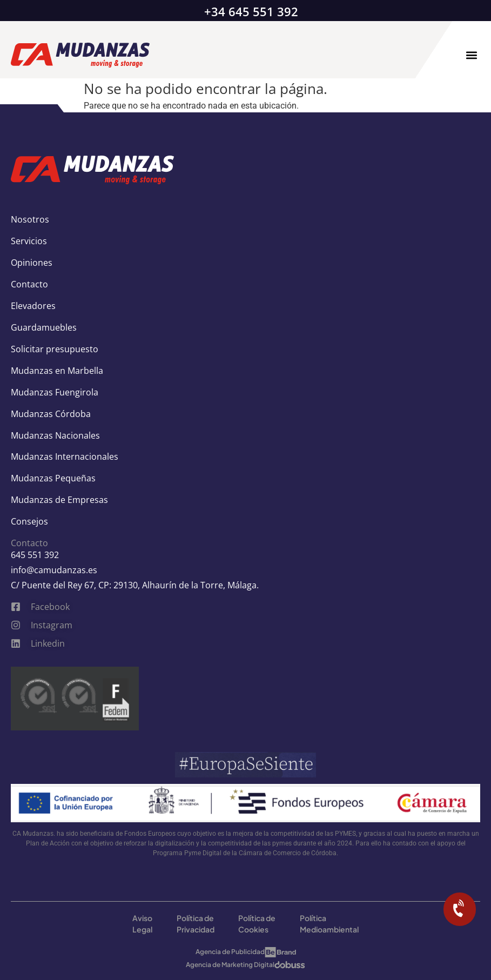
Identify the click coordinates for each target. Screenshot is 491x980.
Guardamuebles (44, 327)
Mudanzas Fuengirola (55, 392)
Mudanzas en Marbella (57, 371)
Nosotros (30, 219)
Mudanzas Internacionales (65, 457)
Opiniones (32, 263)
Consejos (29, 521)
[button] (471, 55)
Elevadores (33, 306)
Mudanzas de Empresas (59, 500)
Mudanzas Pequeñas (53, 478)
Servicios (29, 241)
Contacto (29, 284)
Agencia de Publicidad (230, 952)
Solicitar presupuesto (55, 349)
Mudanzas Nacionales (55, 435)
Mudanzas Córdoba (51, 414)
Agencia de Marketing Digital (230, 965)
